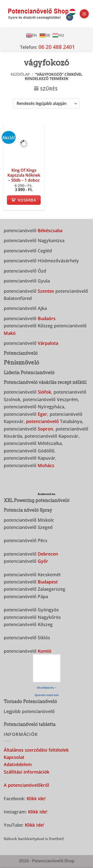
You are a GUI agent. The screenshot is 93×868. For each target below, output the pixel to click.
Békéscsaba (50, 230)
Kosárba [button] (27, 200)
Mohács (46, 465)
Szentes (46, 291)
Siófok (44, 392)
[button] (84, 14)
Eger (42, 414)
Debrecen (48, 554)
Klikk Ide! (38, 812)
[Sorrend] (46, 104)
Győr (43, 561)
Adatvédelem (18, 764)
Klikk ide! (36, 798)
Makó (10, 333)
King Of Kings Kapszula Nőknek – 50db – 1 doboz (24, 175)
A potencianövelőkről (26, 785)
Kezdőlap (20, 74)
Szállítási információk (27, 772)
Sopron (45, 429)
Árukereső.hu (46, 494)
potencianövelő (42, 421)
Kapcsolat (14, 757)
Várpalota (48, 343)
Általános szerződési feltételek (36, 750)
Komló (45, 651)
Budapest (48, 582)
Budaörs (47, 318)
